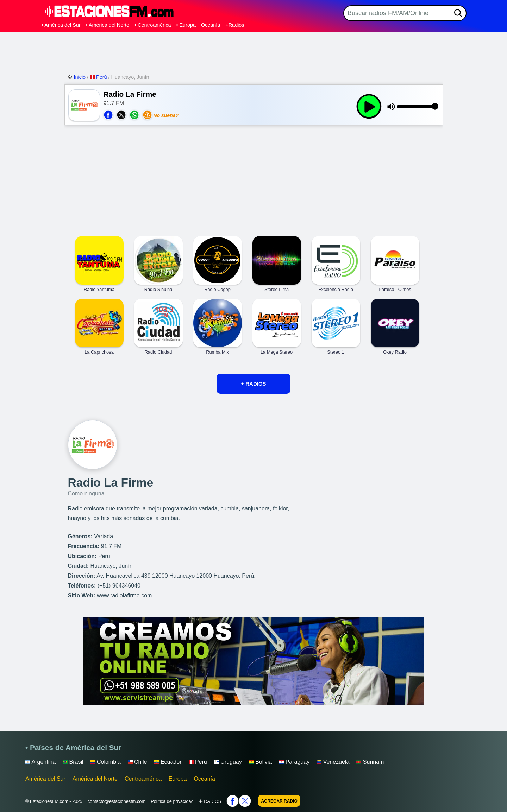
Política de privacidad (172, 801)
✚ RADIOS (210, 801)
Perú (99, 77)
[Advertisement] (254, 51)
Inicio (77, 77)
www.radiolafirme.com (124, 595)
